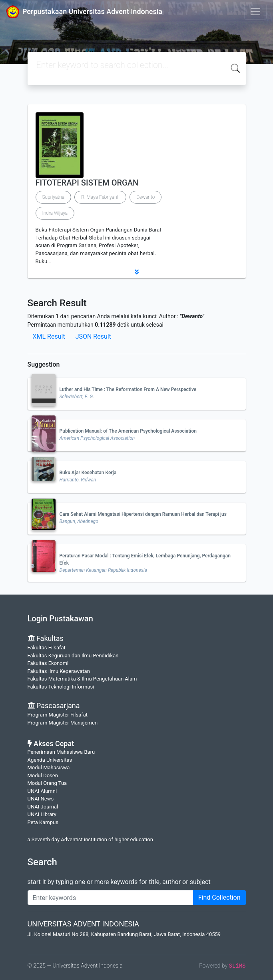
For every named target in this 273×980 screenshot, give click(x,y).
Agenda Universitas (50, 760)
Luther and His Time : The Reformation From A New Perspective (128, 389)
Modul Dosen (43, 775)
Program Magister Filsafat (58, 715)
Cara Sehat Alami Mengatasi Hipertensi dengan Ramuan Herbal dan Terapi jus (143, 514)
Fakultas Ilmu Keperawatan (59, 671)
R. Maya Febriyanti (100, 197)
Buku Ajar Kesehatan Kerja (88, 473)
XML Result (49, 336)
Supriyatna (54, 197)
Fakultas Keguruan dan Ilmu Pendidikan (73, 656)
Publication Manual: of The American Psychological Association (128, 431)
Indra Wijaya (55, 213)
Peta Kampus (43, 822)
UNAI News (41, 799)
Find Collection (219, 897)
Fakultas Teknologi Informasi (61, 687)
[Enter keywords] (111, 898)
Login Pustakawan (60, 619)
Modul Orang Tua (47, 783)
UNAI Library (42, 814)
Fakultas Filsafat (47, 648)
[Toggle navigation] (255, 12)
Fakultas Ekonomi (48, 663)
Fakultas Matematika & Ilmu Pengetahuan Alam (82, 679)
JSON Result (93, 336)
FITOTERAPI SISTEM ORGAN (87, 183)
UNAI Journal (43, 807)
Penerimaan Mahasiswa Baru (61, 752)
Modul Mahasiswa (49, 767)
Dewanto (145, 197)
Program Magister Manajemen (63, 723)
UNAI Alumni (42, 791)
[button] (137, 272)
